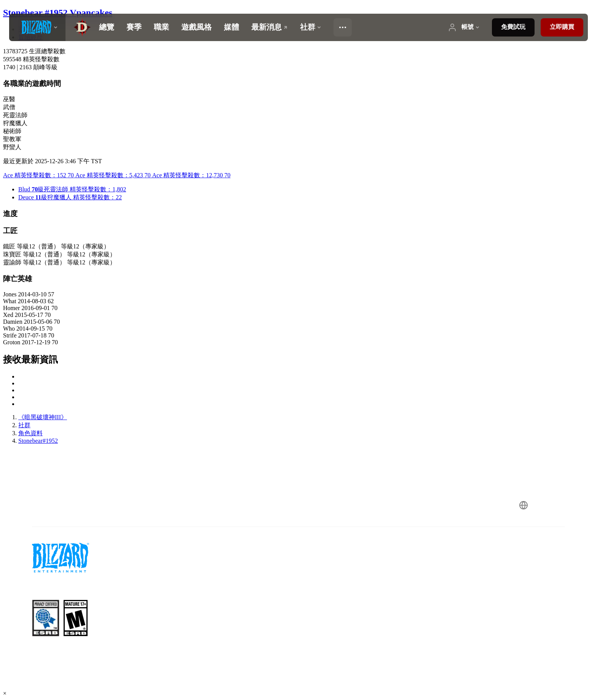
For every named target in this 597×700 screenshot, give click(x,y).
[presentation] (37, 27)
